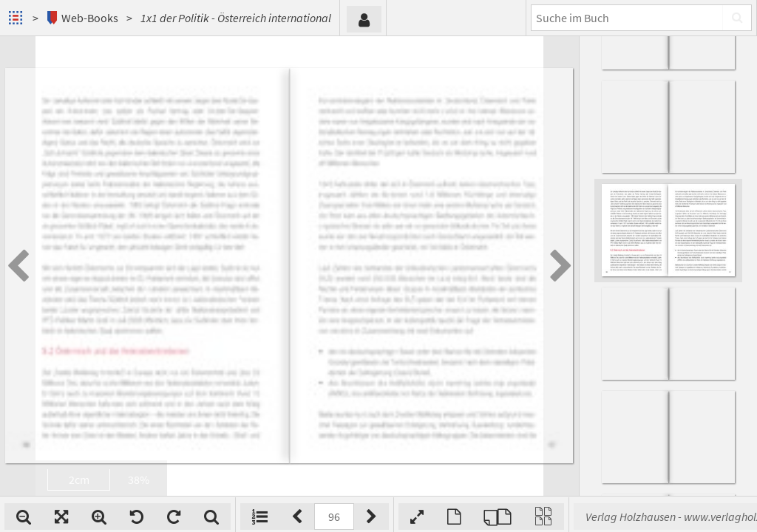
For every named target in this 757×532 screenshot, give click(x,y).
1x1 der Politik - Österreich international (236, 18)
